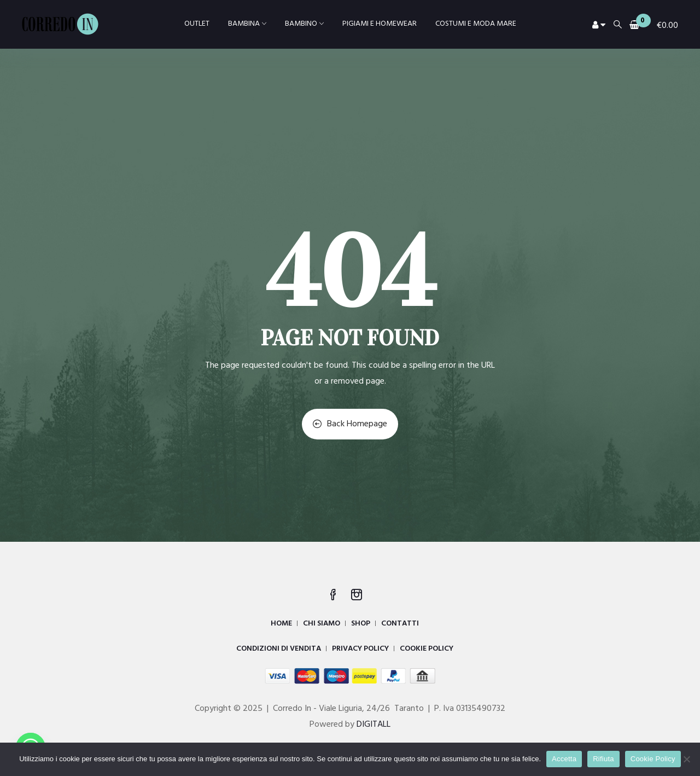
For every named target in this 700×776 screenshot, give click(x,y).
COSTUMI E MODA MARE (476, 24)
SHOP (361, 624)
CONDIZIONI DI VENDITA (279, 649)
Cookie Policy (653, 759)
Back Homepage (350, 424)
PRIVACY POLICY (360, 649)
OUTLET (197, 24)
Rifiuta (603, 759)
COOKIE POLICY (427, 649)
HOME (281, 624)
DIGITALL (374, 725)
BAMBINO (304, 24)
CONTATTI (400, 624)
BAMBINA (247, 24)
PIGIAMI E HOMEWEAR (380, 24)
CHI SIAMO (322, 624)
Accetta (564, 759)
